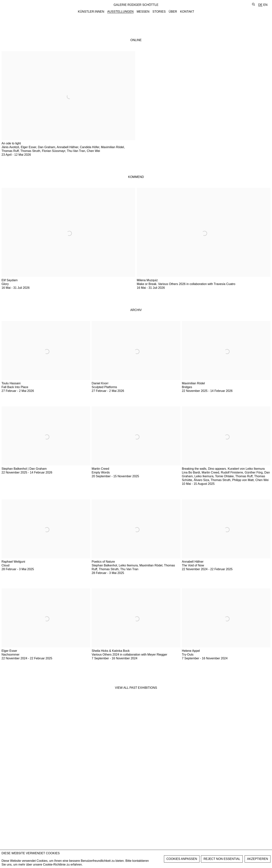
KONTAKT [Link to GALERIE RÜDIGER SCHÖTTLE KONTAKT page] (187, 12)
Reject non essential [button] (222, 859)
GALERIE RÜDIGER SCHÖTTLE (136, 5)
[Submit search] (254, 5)
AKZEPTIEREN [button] (258, 859)
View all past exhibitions (136, 688)
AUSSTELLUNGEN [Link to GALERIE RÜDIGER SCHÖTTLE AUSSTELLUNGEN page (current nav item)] (121, 12)
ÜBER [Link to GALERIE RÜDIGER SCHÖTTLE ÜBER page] (173, 12)
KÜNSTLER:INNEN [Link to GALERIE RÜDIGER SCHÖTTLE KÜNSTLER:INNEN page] (91, 12)
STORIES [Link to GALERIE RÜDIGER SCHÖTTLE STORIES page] (159, 12)
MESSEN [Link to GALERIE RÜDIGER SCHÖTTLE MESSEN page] (143, 12)
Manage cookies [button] (182, 860)
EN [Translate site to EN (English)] (265, 5)
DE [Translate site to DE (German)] (260, 5)
